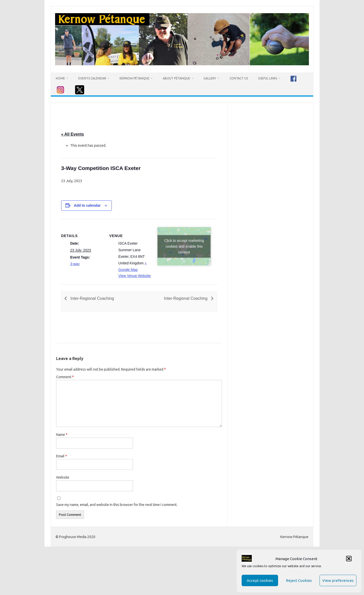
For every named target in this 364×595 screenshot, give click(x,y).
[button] (349, 559)
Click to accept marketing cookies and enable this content (184, 246)
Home (60, 78)
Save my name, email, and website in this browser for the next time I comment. (117, 505)
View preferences (338, 580)
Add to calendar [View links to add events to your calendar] (87, 205)
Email (62, 456)
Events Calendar (92, 78)
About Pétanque (176, 78)
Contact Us (239, 78)
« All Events (73, 134)
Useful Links (268, 78)
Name (62, 435)
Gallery (210, 78)
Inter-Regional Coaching (92, 298)
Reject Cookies (299, 580)
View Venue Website (134, 276)
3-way (75, 264)
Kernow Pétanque (134, 78)
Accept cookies (260, 580)
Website (63, 477)
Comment (65, 377)
